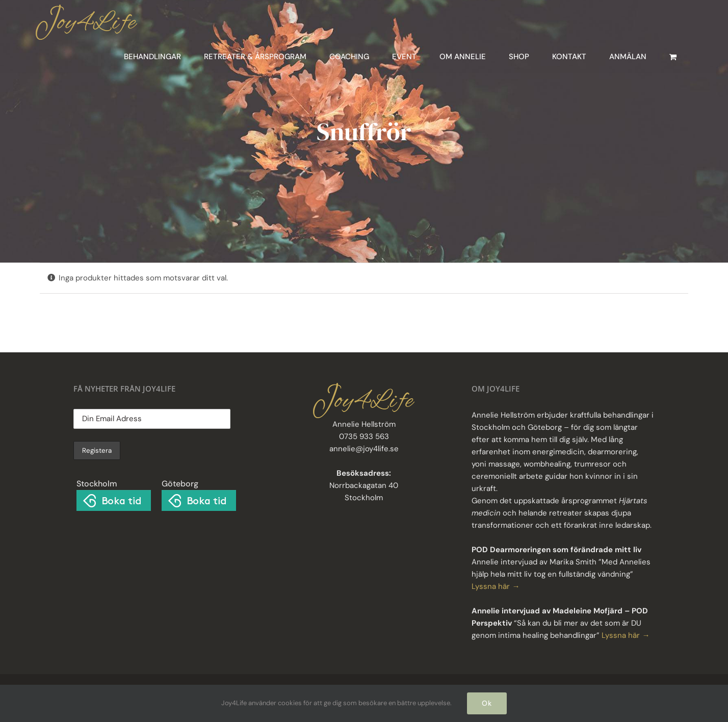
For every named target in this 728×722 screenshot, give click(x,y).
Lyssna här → (496, 586)
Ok (487, 703)
